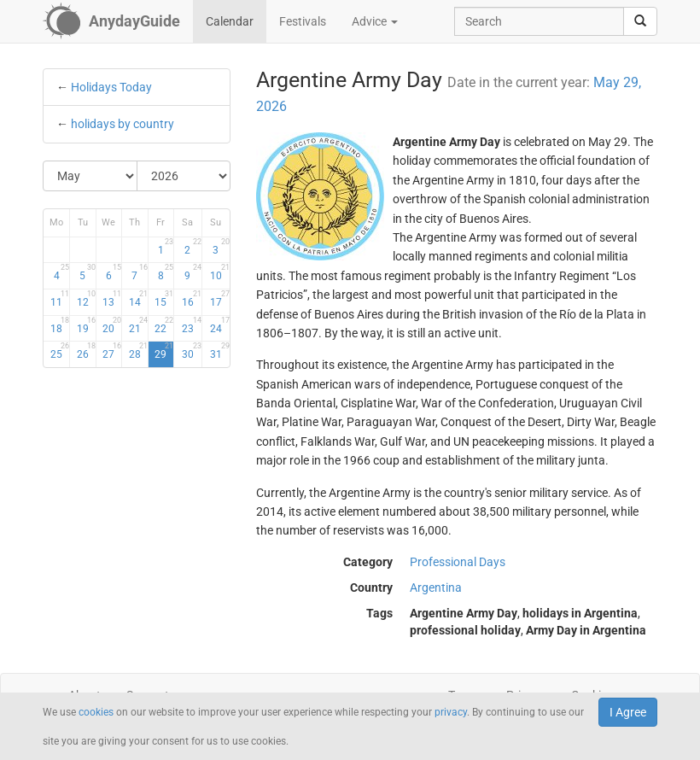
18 (60, 325)
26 (86, 351)
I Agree (628, 712)
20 (112, 325)
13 (112, 299)
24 (220, 325)
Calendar (230, 21)
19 (86, 325)
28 (138, 351)
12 (86, 299)
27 (112, 351)
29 (164, 351)
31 (220, 351)
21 (138, 325)
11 (60, 299)
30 (192, 351)
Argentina (436, 588)
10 (220, 272)
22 (164, 325)
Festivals (303, 21)
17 (220, 299)
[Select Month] (90, 176)
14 (138, 299)
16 (192, 299)
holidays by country (122, 124)
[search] (640, 21)
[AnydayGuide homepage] (111, 21)
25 (60, 351)
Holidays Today (111, 87)
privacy (451, 712)
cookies (96, 712)
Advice (375, 21)
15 (164, 299)
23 (192, 325)
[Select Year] (184, 176)
